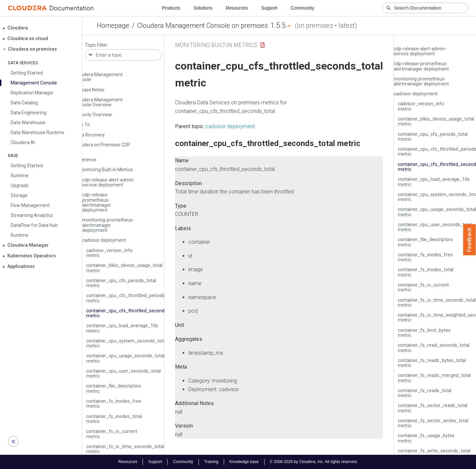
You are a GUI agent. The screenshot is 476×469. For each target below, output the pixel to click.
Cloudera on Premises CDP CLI (102, 147)
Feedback (470, 240)
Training (211, 462)
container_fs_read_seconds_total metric (434, 348)
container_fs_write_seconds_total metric (434, 453)
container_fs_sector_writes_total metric (433, 423)
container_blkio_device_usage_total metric (124, 268)
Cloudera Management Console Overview (98, 102)
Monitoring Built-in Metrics (106, 170)
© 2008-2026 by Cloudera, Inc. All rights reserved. (314, 462)
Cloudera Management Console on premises (203, 26)
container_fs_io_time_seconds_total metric (125, 449)
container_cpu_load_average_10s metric (122, 328)
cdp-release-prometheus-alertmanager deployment (97, 202)
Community (302, 8)
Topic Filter (96, 45)
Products (171, 8)
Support (269, 8)
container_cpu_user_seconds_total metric (123, 373)
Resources (237, 8)
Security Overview (93, 115)
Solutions (203, 8)
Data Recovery (89, 135)
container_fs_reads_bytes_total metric (432, 363)
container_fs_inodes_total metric (114, 419)
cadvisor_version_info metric (109, 253)
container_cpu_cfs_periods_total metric (121, 283)
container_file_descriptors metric (114, 388)
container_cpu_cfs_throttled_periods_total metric (132, 298)
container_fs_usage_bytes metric (426, 438)
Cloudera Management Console (98, 77)
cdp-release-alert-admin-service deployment (109, 182)
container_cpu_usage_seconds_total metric (125, 358)
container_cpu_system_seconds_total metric (127, 343)
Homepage (113, 26)
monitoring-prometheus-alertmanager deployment (108, 225)
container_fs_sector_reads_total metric (433, 408)
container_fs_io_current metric (112, 434)
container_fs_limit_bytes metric (424, 333)
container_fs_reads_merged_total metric (434, 378)
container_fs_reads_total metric (425, 393)
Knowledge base (244, 462)
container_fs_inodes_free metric (114, 404)
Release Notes (89, 90)
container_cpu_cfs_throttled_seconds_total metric (133, 313)
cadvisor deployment (104, 240)
